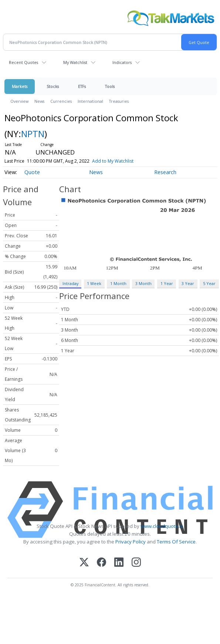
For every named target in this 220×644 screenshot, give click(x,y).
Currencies (61, 101)
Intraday (70, 283)
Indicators (122, 62)
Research (165, 172)
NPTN (33, 134)
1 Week (94, 283)
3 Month (143, 283)
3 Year (188, 283)
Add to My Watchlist (123, 161)
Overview (19, 101)
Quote (32, 172)
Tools (110, 86)
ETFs (82, 86)
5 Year (209, 283)
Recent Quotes (23, 62)
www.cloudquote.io (162, 526)
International (90, 101)
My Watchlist (75, 62)
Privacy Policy (131, 542)
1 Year (167, 283)
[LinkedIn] (119, 563)
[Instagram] (136, 563)
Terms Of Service (176, 542)
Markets (20, 86)
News (39, 101)
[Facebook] (101, 563)
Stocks (53, 86)
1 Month (118, 283)
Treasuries (119, 101)
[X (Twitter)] (84, 563)
